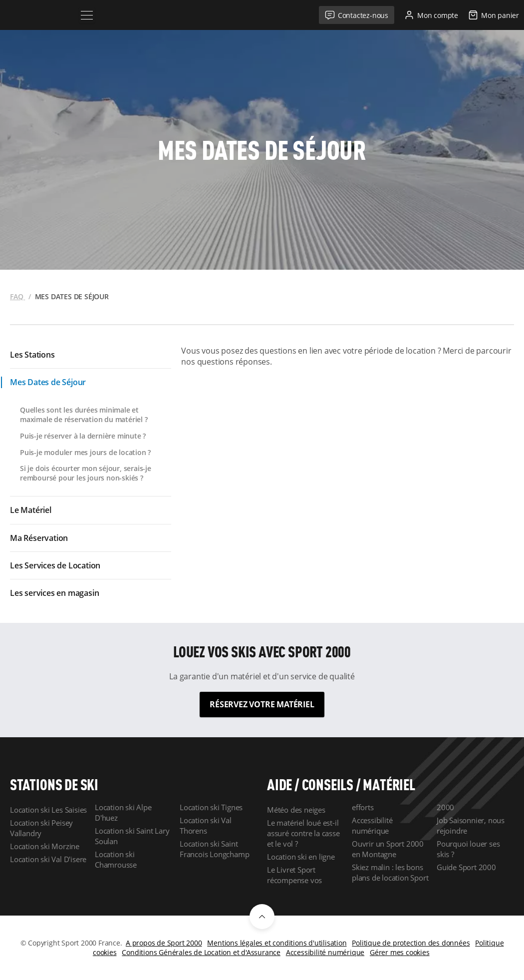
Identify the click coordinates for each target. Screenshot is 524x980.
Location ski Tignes (211, 807)
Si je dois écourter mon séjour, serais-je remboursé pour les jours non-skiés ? (86, 473)
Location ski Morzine (45, 846)
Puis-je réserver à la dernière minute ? (83, 436)
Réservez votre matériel (262, 704)
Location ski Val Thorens (206, 825)
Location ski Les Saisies (48, 810)
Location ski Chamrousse (116, 859)
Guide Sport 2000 (466, 867)
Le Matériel (31, 510)
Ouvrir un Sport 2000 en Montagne (388, 849)
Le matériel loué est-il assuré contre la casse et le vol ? (303, 833)
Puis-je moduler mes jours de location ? (85, 452)
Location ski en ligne (301, 857)
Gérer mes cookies (400, 952)
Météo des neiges (296, 810)
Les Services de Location (55, 565)
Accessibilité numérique (372, 825)
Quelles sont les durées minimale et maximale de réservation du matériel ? (84, 415)
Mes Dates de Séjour (48, 382)
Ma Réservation (39, 538)
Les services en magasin (54, 593)
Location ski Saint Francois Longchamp (214, 849)
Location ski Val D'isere (48, 859)
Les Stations (32, 355)
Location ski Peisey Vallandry (41, 828)
